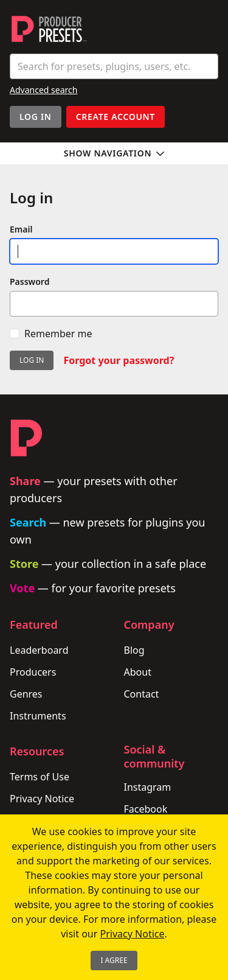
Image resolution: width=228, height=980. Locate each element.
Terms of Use (40, 777)
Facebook (146, 809)
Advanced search (43, 90)
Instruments (38, 716)
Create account (116, 117)
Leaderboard (39, 650)
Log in (32, 360)
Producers (33, 672)
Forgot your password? (119, 360)
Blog (134, 650)
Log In (36, 117)
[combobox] (114, 66)
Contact (142, 694)
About (138, 672)
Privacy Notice (42, 799)
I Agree (114, 960)
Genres (26, 694)
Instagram (148, 787)
